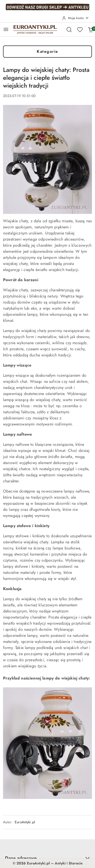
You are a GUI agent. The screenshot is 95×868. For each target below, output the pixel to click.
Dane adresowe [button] (48, 858)
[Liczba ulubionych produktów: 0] (80, 29)
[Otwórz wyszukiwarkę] (69, 29)
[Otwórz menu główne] (6, 29)
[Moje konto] (75, 18)
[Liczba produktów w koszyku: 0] (90, 29)
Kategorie (48, 52)
